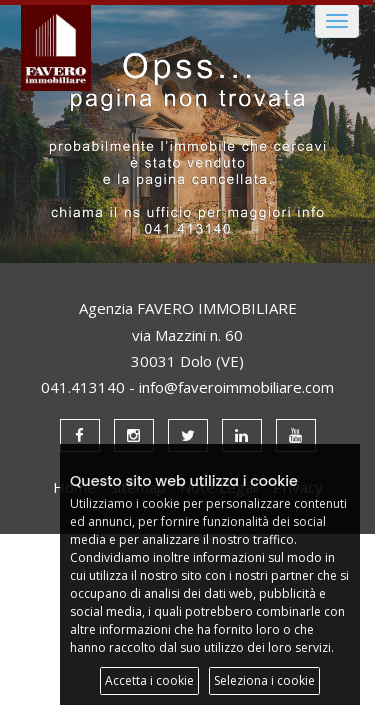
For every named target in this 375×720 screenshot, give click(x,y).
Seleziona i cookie (264, 680)
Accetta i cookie (149, 680)
